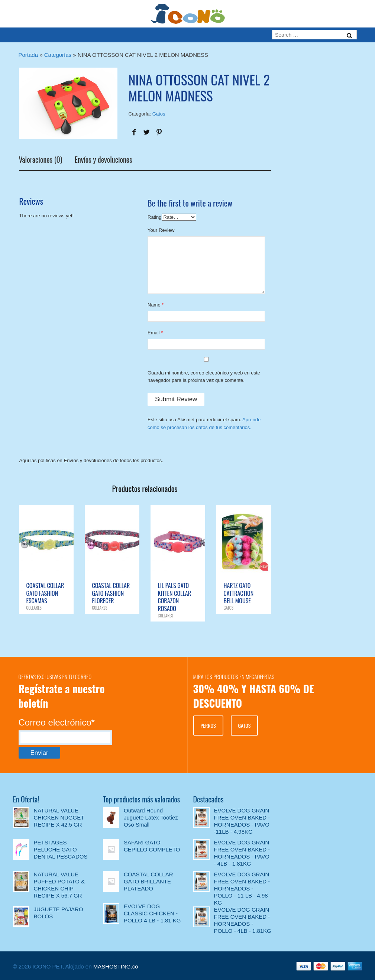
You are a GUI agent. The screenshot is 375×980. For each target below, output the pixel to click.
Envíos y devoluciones (104, 160)
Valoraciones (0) (41, 160)
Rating (155, 217)
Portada (28, 55)
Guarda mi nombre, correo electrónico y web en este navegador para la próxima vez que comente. (204, 377)
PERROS (208, 725)
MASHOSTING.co (116, 966)
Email (154, 333)
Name (154, 305)
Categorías (58, 55)
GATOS (245, 725)
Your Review (161, 230)
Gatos (159, 114)
